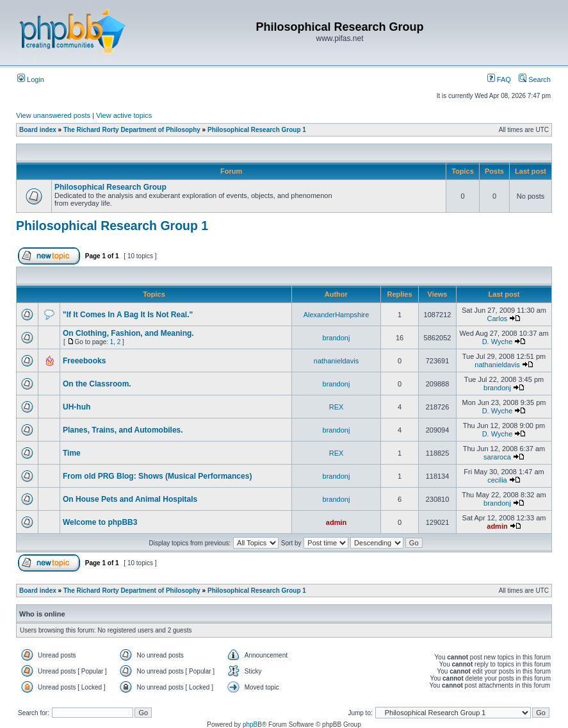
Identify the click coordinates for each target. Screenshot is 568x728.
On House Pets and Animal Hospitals (130, 499)
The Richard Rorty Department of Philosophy (132, 130)
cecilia (497, 480)
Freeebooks (84, 361)
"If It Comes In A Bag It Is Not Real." (128, 315)
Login (31, 79)
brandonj (337, 338)
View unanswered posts (53, 115)
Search (535, 79)
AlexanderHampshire (337, 315)
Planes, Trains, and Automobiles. (123, 430)
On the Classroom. (97, 384)
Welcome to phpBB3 (100, 522)
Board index (38, 130)
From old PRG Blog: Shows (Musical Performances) (157, 476)
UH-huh (77, 407)
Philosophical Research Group (110, 187)
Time (72, 453)
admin (336, 522)
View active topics (124, 115)
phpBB (252, 724)
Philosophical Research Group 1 (257, 130)
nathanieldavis (336, 361)
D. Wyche (498, 342)
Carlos (498, 318)
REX (337, 407)
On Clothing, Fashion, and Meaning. (128, 333)
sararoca (497, 457)
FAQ (499, 79)
